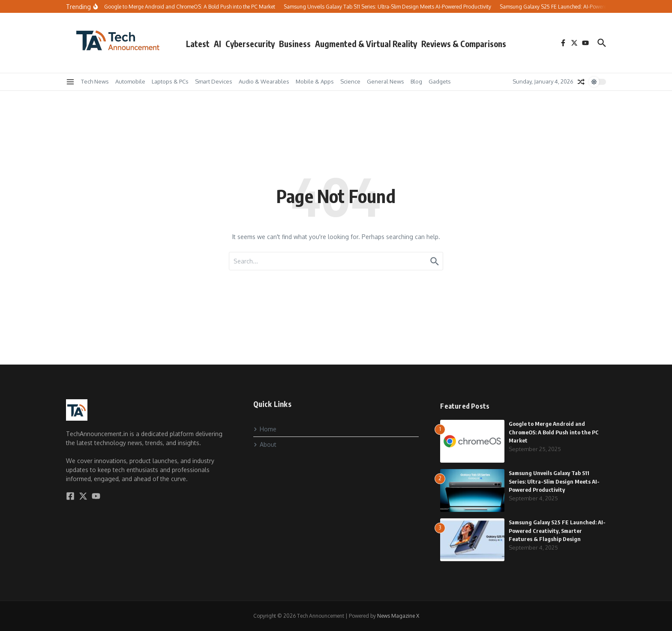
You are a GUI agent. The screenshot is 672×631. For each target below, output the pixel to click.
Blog (416, 81)
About (265, 444)
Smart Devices (214, 81)
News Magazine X (398, 616)
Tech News (95, 81)
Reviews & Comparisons (464, 44)
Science (350, 81)
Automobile (130, 81)
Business (295, 44)
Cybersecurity (250, 44)
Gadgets (440, 81)
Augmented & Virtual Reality (366, 44)
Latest (198, 44)
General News (385, 81)
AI (217, 44)
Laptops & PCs (170, 81)
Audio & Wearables (264, 81)
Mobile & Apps (315, 81)
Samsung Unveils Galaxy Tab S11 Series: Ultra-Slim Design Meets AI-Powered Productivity (554, 481)
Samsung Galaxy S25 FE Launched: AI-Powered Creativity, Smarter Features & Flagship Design (557, 531)
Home (265, 429)
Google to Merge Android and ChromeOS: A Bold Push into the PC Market (554, 432)
